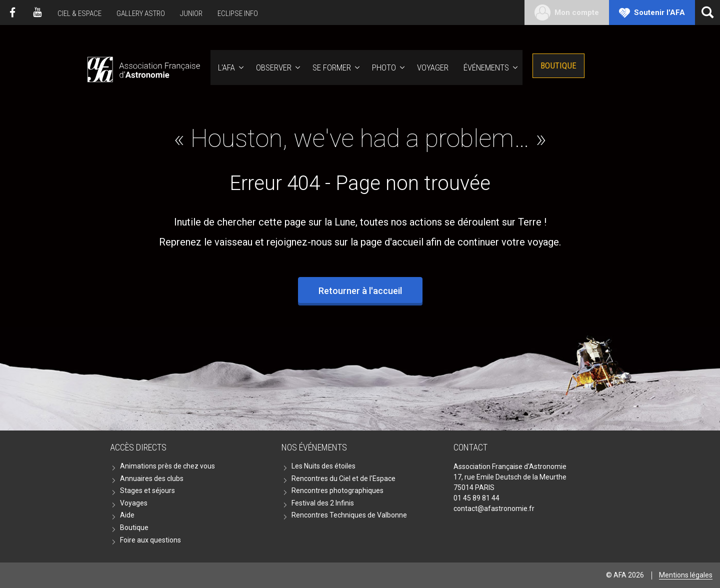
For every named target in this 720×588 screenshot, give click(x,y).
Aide (127, 515)
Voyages (134, 503)
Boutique (558, 65)
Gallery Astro (141, 13)
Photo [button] (384, 67)
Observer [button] (274, 67)
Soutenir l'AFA (659, 12)
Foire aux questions (150, 540)
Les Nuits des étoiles (323, 466)
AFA (143, 68)
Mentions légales (686, 575)
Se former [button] (332, 67)
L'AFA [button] (226, 67)
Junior (191, 13)
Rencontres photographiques (337, 490)
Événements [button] (486, 67)
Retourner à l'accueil (360, 291)
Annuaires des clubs (152, 478)
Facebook (12, 12)
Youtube (37, 12)
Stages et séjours (147, 490)
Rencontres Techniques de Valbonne (349, 515)
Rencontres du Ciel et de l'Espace (343, 478)
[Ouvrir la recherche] (707, 12)
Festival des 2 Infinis (323, 503)
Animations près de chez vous (167, 466)
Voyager (433, 67)
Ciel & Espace (79, 13)
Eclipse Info (238, 13)
